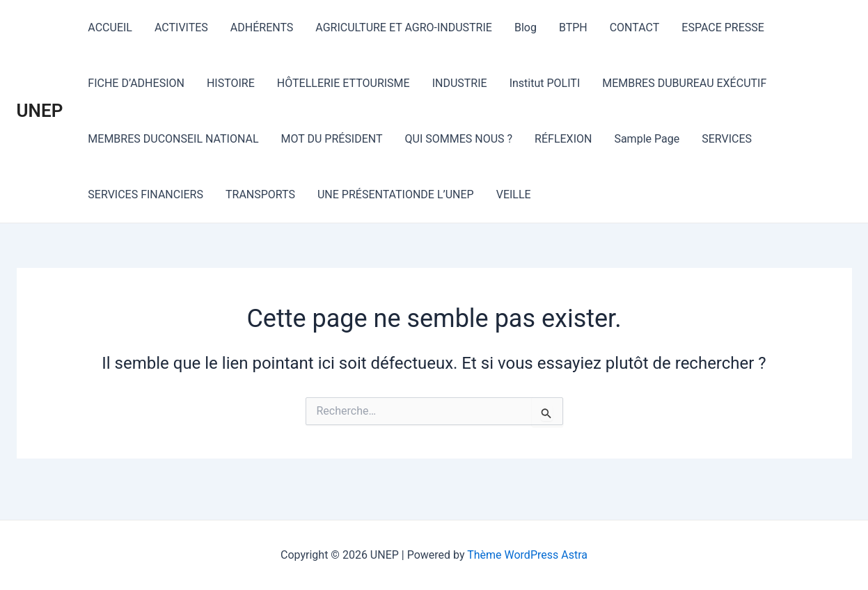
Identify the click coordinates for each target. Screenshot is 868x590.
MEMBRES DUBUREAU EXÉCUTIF (684, 83)
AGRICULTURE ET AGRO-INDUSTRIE (404, 27)
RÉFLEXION (563, 139)
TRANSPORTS (260, 194)
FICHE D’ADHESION (136, 83)
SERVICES (727, 139)
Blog (526, 27)
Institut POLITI (545, 83)
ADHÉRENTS (262, 27)
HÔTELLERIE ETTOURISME (344, 83)
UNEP (40, 111)
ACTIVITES (181, 27)
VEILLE (514, 194)
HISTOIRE (231, 83)
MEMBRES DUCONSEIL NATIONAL (173, 139)
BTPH (573, 27)
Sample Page (647, 139)
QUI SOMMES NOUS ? (459, 139)
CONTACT (635, 27)
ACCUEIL (110, 27)
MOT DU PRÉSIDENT (332, 139)
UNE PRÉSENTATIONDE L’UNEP (396, 194)
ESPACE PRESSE (723, 27)
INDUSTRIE (460, 83)
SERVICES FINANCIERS (145, 194)
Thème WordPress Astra (527, 555)
